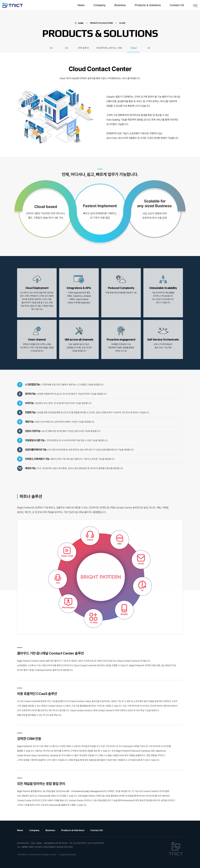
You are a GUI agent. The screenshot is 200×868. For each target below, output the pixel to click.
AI (149, 48)
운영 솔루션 (83, 48)
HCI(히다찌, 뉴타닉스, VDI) (109, 48)
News (81, 6)
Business (120, 6)
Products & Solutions (148, 6)
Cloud (133, 48)
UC (67, 48)
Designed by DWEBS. (68, 855)
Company (99, 6)
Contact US (177, 6)
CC (51, 48)
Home (79, 23)
